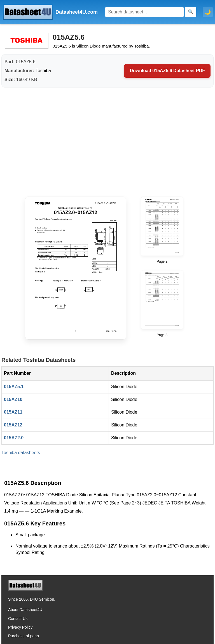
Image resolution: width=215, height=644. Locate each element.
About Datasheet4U (25, 610)
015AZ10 (13, 399)
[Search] (144, 12)
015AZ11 (13, 412)
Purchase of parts (24, 636)
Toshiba (43, 71)
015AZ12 (13, 425)
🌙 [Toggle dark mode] (208, 12)
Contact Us (18, 619)
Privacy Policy (20, 627)
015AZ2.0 (14, 438)
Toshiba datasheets (21, 453)
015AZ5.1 (14, 387)
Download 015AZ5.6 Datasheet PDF (167, 71)
